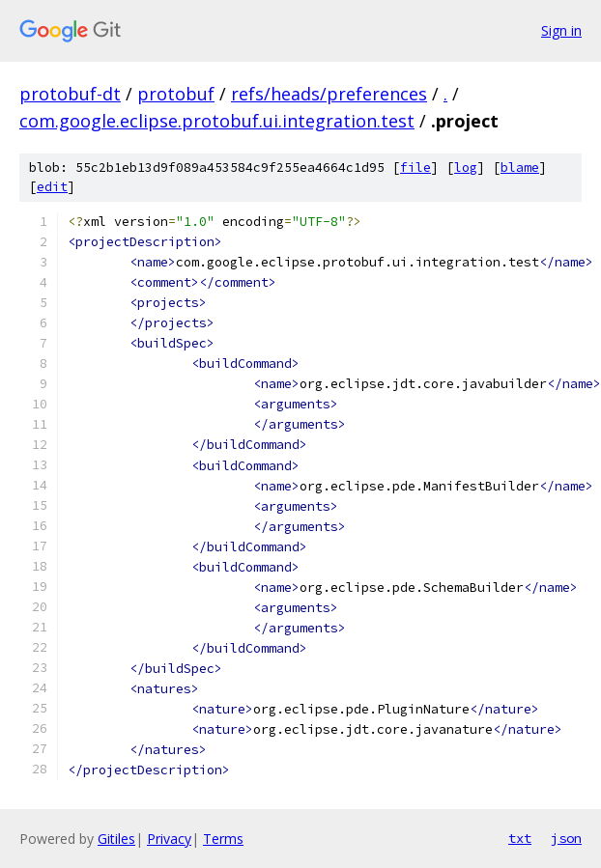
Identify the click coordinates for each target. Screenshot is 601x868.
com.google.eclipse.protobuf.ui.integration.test (217, 121)
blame (520, 168)
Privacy (169, 839)
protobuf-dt (70, 94)
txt (520, 838)
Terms (223, 839)
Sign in (561, 30)
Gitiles (116, 839)
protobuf (176, 94)
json (566, 838)
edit (52, 187)
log (466, 168)
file (415, 168)
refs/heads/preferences (329, 94)
